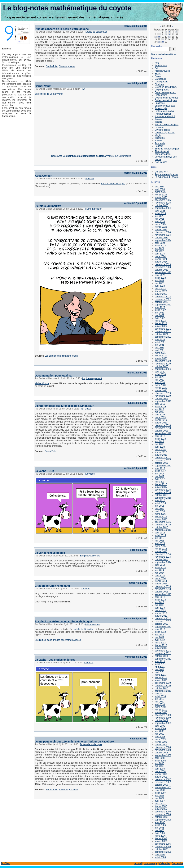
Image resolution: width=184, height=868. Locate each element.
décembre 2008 (163, 747)
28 (159, 42)
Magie (158, 135)
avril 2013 (160, 608)
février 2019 (161, 420)
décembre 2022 (163, 297)
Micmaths (160, 138)
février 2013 (161, 613)
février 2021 (161, 356)
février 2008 (161, 774)
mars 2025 (160, 224)
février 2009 (161, 742)
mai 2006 (159, 830)
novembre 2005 (163, 847)
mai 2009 (159, 734)
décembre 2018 (163, 425)
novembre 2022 (163, 299)
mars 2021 (160, 353)
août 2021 (160, 340)
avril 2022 (160, 318)
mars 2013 (160, 610)
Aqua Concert (44, 176)
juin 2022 (159, 313)
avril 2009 (160, 737)
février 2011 (161, 678)
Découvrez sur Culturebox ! (91, 156)
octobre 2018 (161, 431)
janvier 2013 (161, 616)
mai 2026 (159, 187)
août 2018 (160, 436)
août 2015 (160, 533)
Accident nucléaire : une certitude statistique (63, 621)
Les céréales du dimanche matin (61, 356)
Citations (85, 589)
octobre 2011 (161, 656)
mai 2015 (159, 541)
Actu (157, 63)
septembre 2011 (163, 659)
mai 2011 (159, 669)
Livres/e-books (162, 130)
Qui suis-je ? (161, 172)
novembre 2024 (163, 235)
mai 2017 (159, 476)
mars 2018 (160, 450)
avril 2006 (160, 833)
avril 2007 (160, 801)
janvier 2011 (161, 680)
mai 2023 (159, 283)
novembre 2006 (163, 814)
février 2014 (161, 581)
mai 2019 (159, 412)
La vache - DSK (45, 471)
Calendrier (165, 863)
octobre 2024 (161, 238)
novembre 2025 (163, 203)
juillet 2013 (160, 600)
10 (169, 34)
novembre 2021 (163, 331)
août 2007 (160, 790)
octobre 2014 (161, 560)
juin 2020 (159, 377)
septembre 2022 (163, 305)
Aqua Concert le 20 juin (113, 184)
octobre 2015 (161, 527)
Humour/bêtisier (93, 209)
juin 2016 (159, 506)
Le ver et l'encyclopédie (50, 553)
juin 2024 (159, 248)
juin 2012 (159, 635)
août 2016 (160, 500)
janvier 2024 (161, 262)
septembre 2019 (163, 401)
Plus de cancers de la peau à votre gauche (62, 29)
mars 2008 (160, 771)
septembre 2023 (163, 272)
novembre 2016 (163, 492)
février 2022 (161, 323)
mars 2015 (160, 546)
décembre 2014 (163, 554)
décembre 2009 (163, 715)
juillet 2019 (160, 407)
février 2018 (161, 452)
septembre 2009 (163, 723)
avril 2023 (160, 286)
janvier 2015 (161, 551)
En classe (86, 409)
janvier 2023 (161, 294)
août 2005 (160, 855)
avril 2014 (160, 576)
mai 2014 (159, 573)
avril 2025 (160, 222)
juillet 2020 (160, 374)
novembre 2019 (163, 396)
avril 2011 (160, 672)
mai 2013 (159, 605)
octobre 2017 (161, 463)
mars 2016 (160, 514)
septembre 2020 (163, 369)
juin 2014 (159, 570)
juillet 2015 (160, 535)
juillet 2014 (160, 568)
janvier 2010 (161, 712)
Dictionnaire (161, 95)
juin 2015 (159, 538)
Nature (158, 141)
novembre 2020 (163, 364)
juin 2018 (159, 441)
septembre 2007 (163, 788)
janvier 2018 (161, 455)
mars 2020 (160, 385)
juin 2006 (159, 828)
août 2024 (160, 243)
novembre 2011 (163, 653)
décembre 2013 (163, 586)
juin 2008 (159, 763)
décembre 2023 (163, 264)
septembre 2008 (163, 755)
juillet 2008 (160, 761)
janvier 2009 (161, 745)
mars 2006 (160, 836)
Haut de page (151, 863)
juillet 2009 (160, 729)
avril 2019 (160, 415)
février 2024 (161, 259)
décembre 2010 (163, 683)
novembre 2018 (163, 428)
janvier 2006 (161, 841)
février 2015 (161, 549)
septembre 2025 (163, 208)
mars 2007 (160, 804)
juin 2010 (159, 699)
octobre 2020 (161, 366)
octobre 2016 (161, 495)
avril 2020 (160, 382)
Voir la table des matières (163, 54)
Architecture (161, 66)
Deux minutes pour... (165, 92)
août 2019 (160, 404)
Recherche (177, 863)
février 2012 (161, 645)
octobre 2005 (161, 849)
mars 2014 (160, 578)
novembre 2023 (163, 267)
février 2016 (161, 517)
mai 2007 (159, 798)
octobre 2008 (161, 753)
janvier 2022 (161, 326)
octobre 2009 (161, 720)
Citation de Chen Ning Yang (52, 586)
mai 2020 (159, 380)
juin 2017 (159, 474)
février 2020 (161, 388)
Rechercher (157, 46)
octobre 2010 (161, 688)
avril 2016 (160, 511)
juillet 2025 (160, 213)
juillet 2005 (160, 857)
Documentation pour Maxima (53, 376)
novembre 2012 (163, 621)
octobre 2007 (161, 785)
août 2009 (160, 726)
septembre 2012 (163, 627)
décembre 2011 (163, 651)
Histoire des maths (164, 111)
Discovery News (67, 66)
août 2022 (160, 307)
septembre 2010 (163, 691)
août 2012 (160, 629)
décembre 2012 (163, 619)
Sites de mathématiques (167, 149)
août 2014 (160, 565)
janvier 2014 (161, 584)
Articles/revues (93, 624)
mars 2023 (160, 289)
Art (83, 89)
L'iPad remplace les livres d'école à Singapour (64, 406)
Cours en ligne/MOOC (166, 87)
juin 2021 (159, 345)
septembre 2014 (163, 562)
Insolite (158, 122)
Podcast (90, 179)
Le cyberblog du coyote (167, 177)
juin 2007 (159, 796)
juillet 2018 (160, 439)
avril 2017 (160, 479)
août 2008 (160, 758)
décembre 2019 (163, 393)
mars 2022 (160, 321)
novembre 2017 (163, 460)
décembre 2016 (163, 490)
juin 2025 (159, 216)
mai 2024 (159, 251)
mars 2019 (160, 417)
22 (163, 39)
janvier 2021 (161, 358)
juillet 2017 (160, 471)
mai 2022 (159, 315)
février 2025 (161, 227)
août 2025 (160, 211)
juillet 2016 (160, 503)
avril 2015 (160, 543)
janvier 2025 (161, 230)
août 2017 (160, 468)
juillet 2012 (160, 632)
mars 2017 (160, 482)
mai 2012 (159, 637)
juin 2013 (159, 602)
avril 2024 (160, 254)
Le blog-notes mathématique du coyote (67, 8)
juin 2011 (160, 667)
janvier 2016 (161, 519)
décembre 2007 (163, 779)
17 (169, 37)
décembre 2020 (163, 361)
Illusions (159, 119)
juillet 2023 (160, 278)
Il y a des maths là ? (165, 116)
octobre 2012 (161, 624)
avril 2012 (160, 640)
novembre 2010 (163, 686)
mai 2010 (159, 702)
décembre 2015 (163, 522)
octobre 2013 (161, 592)
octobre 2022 (161, 302)
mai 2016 (159, 509)
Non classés (161, 162)
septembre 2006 (163, 820)
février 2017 (161, 484)
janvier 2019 (161, 423)
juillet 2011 (160, 664)
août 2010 (160, 694)
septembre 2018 (163, 433)
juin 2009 (159, 731)
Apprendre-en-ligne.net (166, 174)
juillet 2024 (160, 246)
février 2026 (161, 195)
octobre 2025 (161, 205)
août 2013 (160, 597)
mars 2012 (160, 643)
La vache (90, 474)
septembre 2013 (163, 594)
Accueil (138, 863)
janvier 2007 (161, 809)
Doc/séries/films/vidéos (166, 98)
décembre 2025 (163, 200)
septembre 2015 (163, 530)
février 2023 (161, 291)
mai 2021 (159, 348)
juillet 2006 (160, 825)
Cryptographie (162, 90)
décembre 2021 (163, 329)
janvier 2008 (161, 777)
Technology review (68, 790)
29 (163, 42)
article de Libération (84, 629)
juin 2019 (159, 409)
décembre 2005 (163, 844)
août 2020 (160, 372)
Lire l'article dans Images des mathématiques (58, 640)
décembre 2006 (163, 812)
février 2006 (161, 838)
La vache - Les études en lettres (55, 660)
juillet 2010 (160, 696)
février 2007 (161, 806)
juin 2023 (159, 281)
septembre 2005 (163, 852)
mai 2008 (159, 766)
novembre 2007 (163, 782)
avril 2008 (160, 769)
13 (156, 37)
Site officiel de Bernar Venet (49, 94)
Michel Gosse (42, 383)
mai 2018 (159, 444)
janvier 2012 (161, 648)
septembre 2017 (163, 466)
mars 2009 (160, 739)
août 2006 (160, 822)
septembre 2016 (163, 498)
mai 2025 (159, 219)
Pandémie (160, 143)
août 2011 (160, 661)
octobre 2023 (161, 270)
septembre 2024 (163, 240)
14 (159, 37)
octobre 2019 (161, 399)
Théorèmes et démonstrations (163, 153)
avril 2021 (160, 350)
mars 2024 (160, 256)
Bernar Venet (43, 86)
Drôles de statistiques (96, 32)
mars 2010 (160, 707)
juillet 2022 (160, 310)
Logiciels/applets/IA (92, 378)
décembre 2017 (163, 458)
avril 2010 (160, 704)
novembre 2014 (163, 557)
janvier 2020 (161, 391)
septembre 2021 (163, 337)
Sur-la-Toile (52, 66)
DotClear (6, 863)
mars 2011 (160, 675)
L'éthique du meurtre (48, 206)
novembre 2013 (163, 589)
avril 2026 (160, 189)
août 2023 (160, 275)
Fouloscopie (161, 108)
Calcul (158, 76)
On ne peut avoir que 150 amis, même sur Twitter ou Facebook (74, 742)
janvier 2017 (161, 487)
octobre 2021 (161, 334)
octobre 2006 (161, 817)
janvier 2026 (161, 197)
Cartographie (161, 82)
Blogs (158, 74)
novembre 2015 (163, 525)
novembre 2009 (163, 718)
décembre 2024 (163, 232)
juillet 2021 (160, 342)
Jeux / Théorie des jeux (167, 125)
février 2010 (161, 710)
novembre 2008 (163, 750)
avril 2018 (160, 447)
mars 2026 (160, 192)
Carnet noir (160, 79)
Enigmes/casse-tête (90, 556)
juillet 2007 (160, 793)
